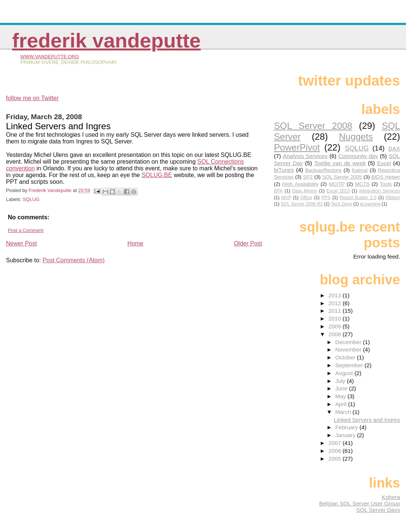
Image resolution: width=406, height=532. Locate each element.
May (341, 396)
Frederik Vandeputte (107, 41)
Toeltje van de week (340, 163)
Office (306, 198)
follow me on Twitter (32, 98)
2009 (335, 326)
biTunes (284, 170)
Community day (358, 156)
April (342, 404)
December (349, 342)
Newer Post (21, 243)
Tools (386, 184)
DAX (394, 149)
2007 (335, 443)
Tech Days (342, 204)
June (342, 388)
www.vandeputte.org (49, 57)
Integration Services (380, 191)
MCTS (362, 184)
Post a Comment (26, 230)
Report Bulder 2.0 (358, 198)
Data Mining (305, 191)
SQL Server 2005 (342, 177)
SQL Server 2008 (313, 126)
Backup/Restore (323, 170)
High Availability (300, 184)
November (349, 349)
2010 (335, 318)
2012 (335, 303)
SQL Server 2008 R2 (302, 204)
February (347, 427)
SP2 (308, 177)
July (341, 381)
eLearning (370, 204)
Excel (384, 163)
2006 (335, 451)
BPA (278, 191)
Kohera (391, 497)
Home (135, 243)
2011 (335, 311)
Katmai (360, 170)
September (350, 365)
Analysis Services (305, 156)
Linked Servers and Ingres (367, 420)
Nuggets (356, 137)
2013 (335, 295)
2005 (335, 459)
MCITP (337, 184)
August (345, 373)
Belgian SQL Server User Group (360, 503)
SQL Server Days (378, 510)
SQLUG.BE (157, 175)
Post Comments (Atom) (74, 260)
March (344, 412)
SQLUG (31, 199)
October (346, 357)
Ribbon (393, 198)
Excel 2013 (338, 191)
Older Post (248, 243)
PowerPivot (297, 147)
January (346, 435)
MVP (286, 198)
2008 (335, 334)
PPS (326, 198)
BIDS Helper (386, 177)
